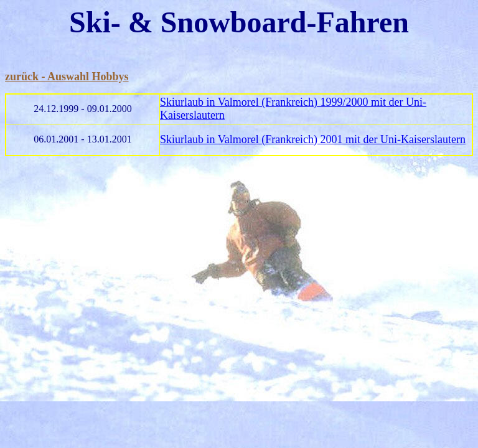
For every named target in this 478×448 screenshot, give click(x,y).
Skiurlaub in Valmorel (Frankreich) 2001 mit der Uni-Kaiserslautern (313, 139)
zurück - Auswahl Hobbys (67, 77)
